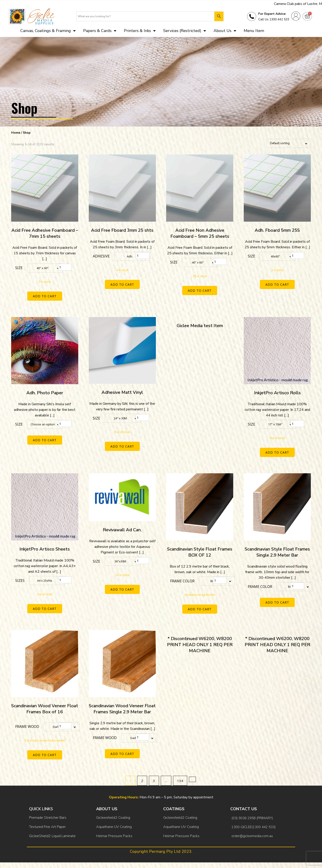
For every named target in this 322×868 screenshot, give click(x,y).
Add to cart (45, 296)
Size (19, 268)
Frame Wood (27, 727)
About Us (225, 31)
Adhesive (101, 256)
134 (180, 781)
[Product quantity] (65, 267)
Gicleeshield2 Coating (113, 818)
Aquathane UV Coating (114, 827)
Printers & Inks (140, 31)
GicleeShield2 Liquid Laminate (52, 836)
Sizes (20, 581)
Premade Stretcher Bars (48, 818)
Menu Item (254, 31)
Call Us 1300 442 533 (274, 19)
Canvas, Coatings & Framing (48, 31)
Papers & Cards (100, 31)
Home (16, 133)
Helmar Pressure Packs (114, 836)
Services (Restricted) (185, 31)
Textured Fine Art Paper (47, 827)
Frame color (182, 581)
